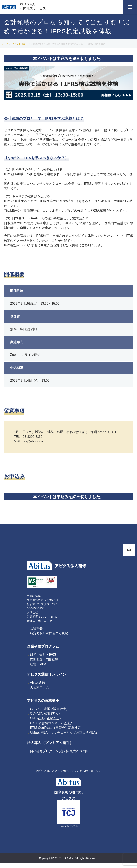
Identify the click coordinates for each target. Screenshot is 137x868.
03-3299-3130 (36, 608)
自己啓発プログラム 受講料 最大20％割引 (60, 751)
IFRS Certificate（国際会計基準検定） (57, 728)
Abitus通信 (38, 683)
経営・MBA (38, 664)
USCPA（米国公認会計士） (50, 709)
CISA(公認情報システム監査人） (53, 723)
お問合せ (33, 612)
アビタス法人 (27, 4)
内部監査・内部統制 (44, 659)
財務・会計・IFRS (43, 655)
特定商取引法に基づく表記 (49, 633)
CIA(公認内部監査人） (46, 714)
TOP (129, 550)
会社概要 (36, 628)
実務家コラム (39, 687)
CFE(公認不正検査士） (46, 718)
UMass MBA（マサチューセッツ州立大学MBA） (64, 733)
